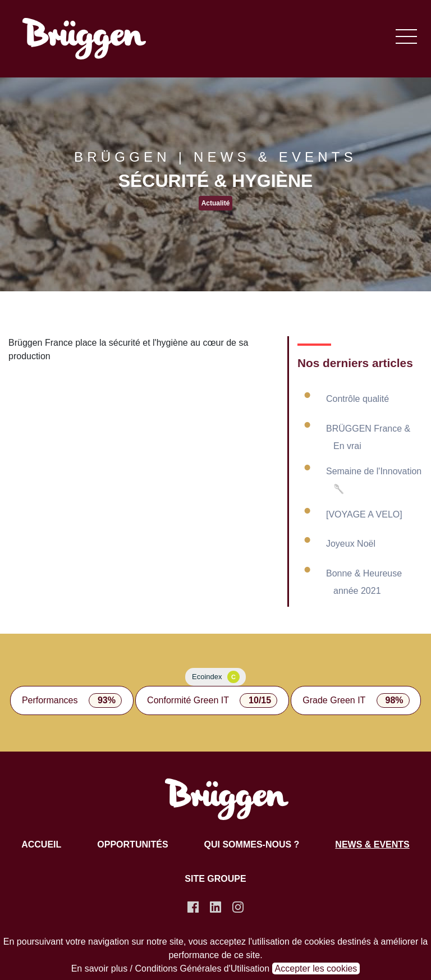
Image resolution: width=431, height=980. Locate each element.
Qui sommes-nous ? (252, 844)
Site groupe (215, 879)
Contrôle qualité (357, 399)
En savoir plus (100, 968)
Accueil (41, 844)
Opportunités (132, 844)
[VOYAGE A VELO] (364, 514)
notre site (165, 942)
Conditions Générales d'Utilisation (203, 968)
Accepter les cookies (316, 968)
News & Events (372, 844)
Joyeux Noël (351, 544)
